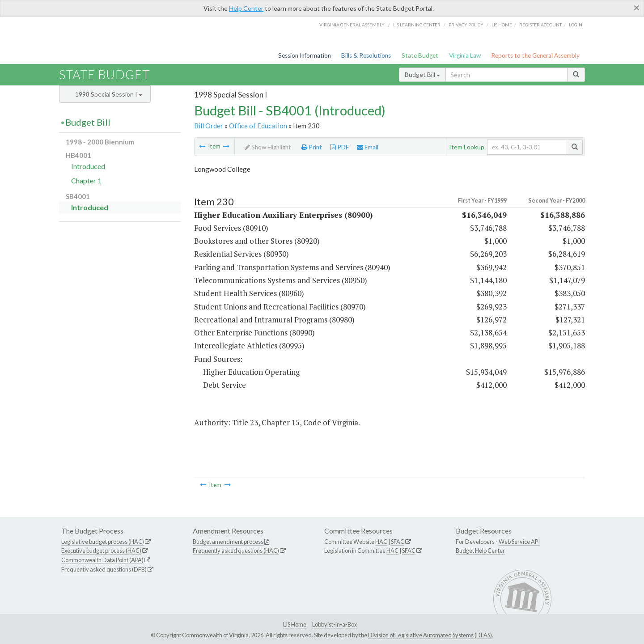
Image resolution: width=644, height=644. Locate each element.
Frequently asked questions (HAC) (236, 551)
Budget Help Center (480, 551)
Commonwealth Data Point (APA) (102, 560)
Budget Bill (422, 74)
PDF (340, 147)
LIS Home (295, 624)
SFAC (398, 542)
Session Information (305, 55)
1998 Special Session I (109, 94)
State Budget (420, 55)
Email (368, 147)
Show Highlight (268, 147)
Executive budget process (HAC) (101, 551)
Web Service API (519, 542)
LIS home (502, 25)
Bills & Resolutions (366, 55)
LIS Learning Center (417, 25)
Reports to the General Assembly (535, 55)
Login (576, 25)
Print (312, 147)
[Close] (637, 8)
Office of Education (258, 126)
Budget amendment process (228, 542)
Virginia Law (465, 55)
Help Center (246, 8)
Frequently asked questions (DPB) (104, 569)
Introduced (88, 166)
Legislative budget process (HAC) (103, 542)
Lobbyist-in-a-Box (335, 624)
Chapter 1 (86, 180)
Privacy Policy (466, 25)
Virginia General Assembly (352, 25)
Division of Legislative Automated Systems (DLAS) (430, 635)
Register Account (540, 25)
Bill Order (209, 126)
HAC (381, 542)
